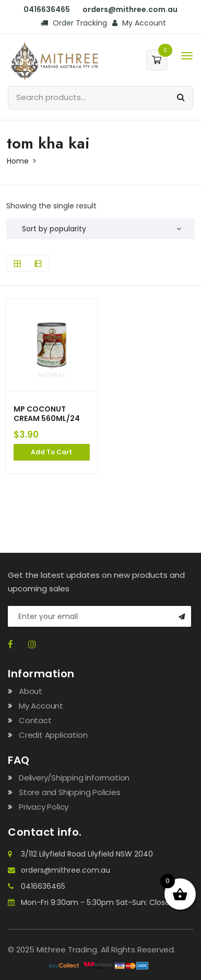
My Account (139, 23)
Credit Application (53, 735)
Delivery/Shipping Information (74, 778)
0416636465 (47, 9)
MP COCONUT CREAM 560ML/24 (47, 414)
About (31, 691)
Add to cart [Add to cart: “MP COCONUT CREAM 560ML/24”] (51, 452)
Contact (35, 720)
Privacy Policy (44, 807)
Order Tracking (74, 23)
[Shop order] (100, 229)
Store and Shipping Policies (70, 792)
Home (18, 161)
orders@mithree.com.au (130, 9)
